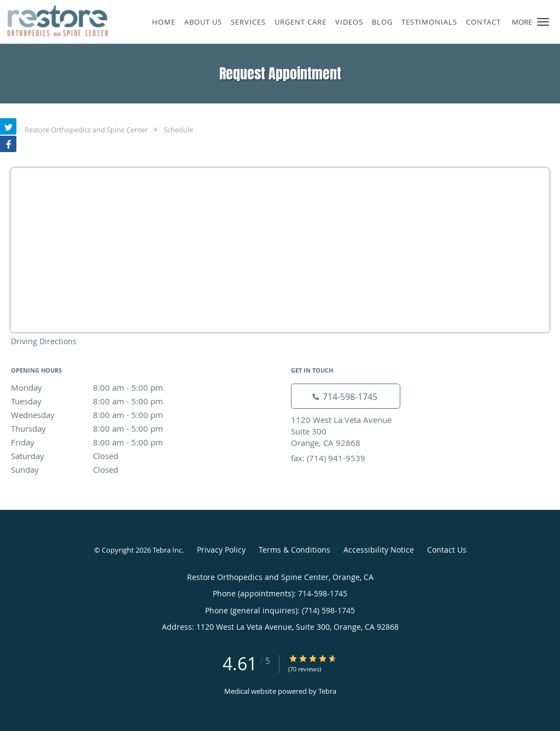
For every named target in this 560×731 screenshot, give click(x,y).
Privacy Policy (221, 550)
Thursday (107, 428)
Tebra (327, 691)
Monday (107, 387)
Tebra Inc (167, 550)
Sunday (107, 469)
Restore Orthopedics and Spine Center (86, 130)
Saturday (107, 456)
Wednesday (107, 415)
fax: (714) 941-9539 (328, 458)
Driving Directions (44, 341)
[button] (543, 22)
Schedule (178, 130)
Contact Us (447, 550)
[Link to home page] (54, 21)
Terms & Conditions (294, 550)
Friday (107, 442)
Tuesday (107, 401)
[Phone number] (346, 396)
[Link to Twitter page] (8, 126)
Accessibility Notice (379, 550)
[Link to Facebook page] (8, 144)
